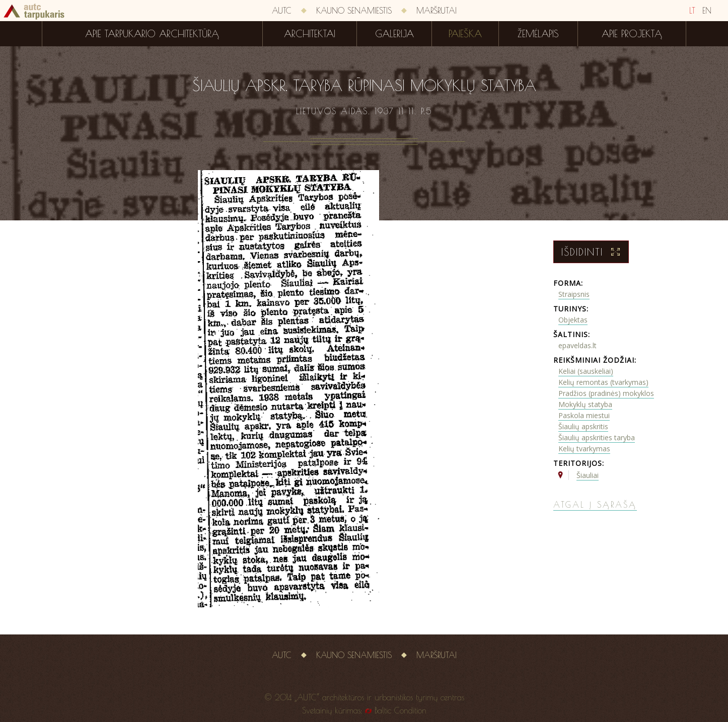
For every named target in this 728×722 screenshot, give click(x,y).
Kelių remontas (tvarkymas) (603, 382)
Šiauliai (588, 475)
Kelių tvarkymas (584, 449)
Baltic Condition (401, 710)
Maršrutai (436, 11)
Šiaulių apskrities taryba (597, 437)
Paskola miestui (584, 415)
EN (707, 11)
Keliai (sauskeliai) (586, 371)
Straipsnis (574, 294)
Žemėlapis (538, 34)
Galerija (394, 34)
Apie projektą (632, 34)
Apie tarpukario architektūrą (152, 34)
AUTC (282, 11)
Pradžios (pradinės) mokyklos (606, 393)
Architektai (310, 34)
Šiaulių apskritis (583, 426)
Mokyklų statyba (585, 404)
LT (692, 11)
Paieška (465, 34)
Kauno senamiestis (354, 11)
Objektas (573, 320)
